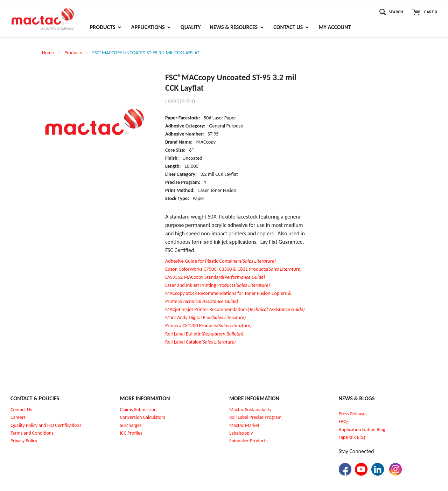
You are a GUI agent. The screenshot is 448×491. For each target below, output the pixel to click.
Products (73, 53)
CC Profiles (132, 433)
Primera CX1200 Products (208, 325)
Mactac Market (244, 425)
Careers (18, 417)
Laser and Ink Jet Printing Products (218, 285)
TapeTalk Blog (352, 437)
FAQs (344, 421)
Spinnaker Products (248, 441)
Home (48, 53)
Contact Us (21, 410)
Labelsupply (241, 433)
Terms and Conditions (32, 433)
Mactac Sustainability (250, 410)
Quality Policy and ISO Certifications (46, 425)
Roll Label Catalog (201, 342)
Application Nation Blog (362, 430)
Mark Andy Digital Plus (205, 317)
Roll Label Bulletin (204, 334)
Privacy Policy (24, 441)
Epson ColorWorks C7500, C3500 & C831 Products (233, 269)
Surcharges (131, 425)
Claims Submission (138, 410)
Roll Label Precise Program (255, 417)
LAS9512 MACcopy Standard (215, 277)
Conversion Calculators (143, 417)
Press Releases (353, 414)
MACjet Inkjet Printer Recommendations (235, 309)
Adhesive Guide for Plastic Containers (220, 261)
